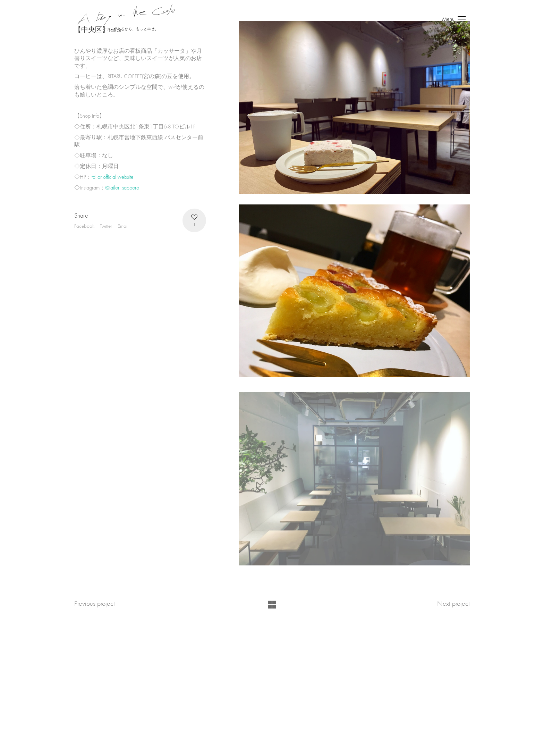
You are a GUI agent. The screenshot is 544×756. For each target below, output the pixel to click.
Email (123, 226)
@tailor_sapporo (122, 188)
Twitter (106, 226)
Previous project (95, 603)
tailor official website (113, 177)
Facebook (84, 226)
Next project (453, 603)
